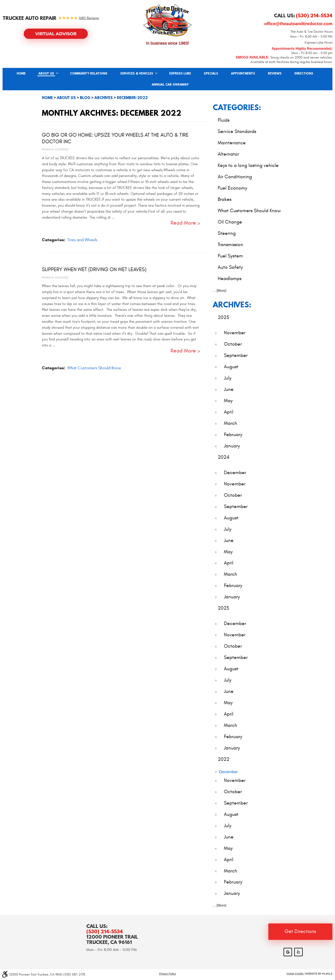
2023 (223, 608)
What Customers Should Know (94, 368)
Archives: (232, 305)
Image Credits (295, 974)
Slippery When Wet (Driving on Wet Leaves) (94, 270)
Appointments (243, 74)
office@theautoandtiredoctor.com (298, 24)
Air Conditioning (235, 177)
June (229, 389)
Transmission (230, 245)
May (228, 401)
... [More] (220, 291)
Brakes (225, 199)
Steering (227, 233)
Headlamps (230, 278)
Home (21, 74)
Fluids (224, 120)
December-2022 (132, 98)
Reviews (275, 74)
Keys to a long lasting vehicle (248, 165)
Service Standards (237, 131)
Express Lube (180, 74)
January (232, 446)
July (228, 378)
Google (288, 952)
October (233, 344)
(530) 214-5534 (105, 931)
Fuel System (230, 256)
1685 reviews (89, 18)
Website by (319, 974)
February (233, 435)
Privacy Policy (167, 974)
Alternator (228, 154)
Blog (85, 98)
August (231, 367)
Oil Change (230, 222)
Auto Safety (230, 267)
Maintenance (232, 143)
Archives (104, 98)
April (229, 412)
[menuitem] (21, 73)
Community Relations (89, 74)
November (235, 333)
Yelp (298, 952)
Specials (211, 74)
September (236, 355)
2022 (224, 759)
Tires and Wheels (82, 240)
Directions (304, 74)
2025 (223, 317)
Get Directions (300, 932)
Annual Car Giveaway (170, 85)
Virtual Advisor (56, 34)
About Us (46, 74)
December (235, 472)
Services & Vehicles (137, 74)
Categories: (237, 107)
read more (183, 223)
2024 (224, 457)
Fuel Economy (232, 188)
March (231, 423)
